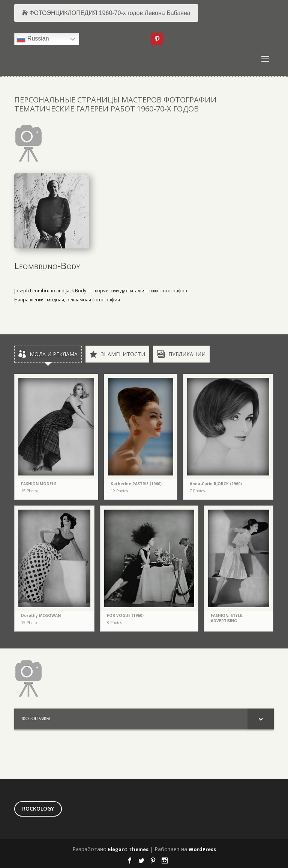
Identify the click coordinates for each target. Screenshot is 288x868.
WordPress (202, 849)
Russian (33, 39)
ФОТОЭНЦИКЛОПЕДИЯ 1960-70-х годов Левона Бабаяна (110, 13)
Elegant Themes (128, 849)
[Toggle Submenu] (261, 719)
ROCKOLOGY (38, 809)
